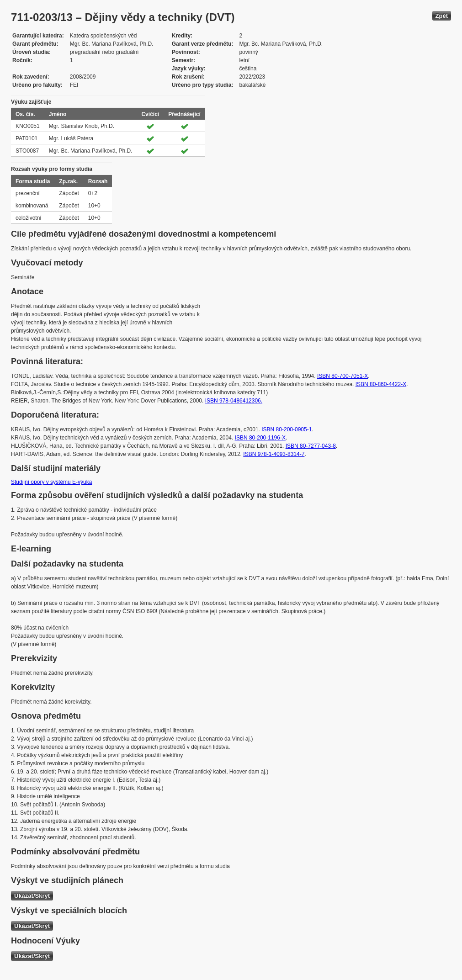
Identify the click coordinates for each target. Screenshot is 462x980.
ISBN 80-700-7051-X (343, 376)
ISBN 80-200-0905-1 (287, 429)
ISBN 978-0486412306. (234, 401)
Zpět (442, 16)
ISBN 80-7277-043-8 (311, 446)
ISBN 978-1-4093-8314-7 (274, 454)
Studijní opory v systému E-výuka (51, 482)
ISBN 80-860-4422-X (381, 384)
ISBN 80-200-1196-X (260, 438)
